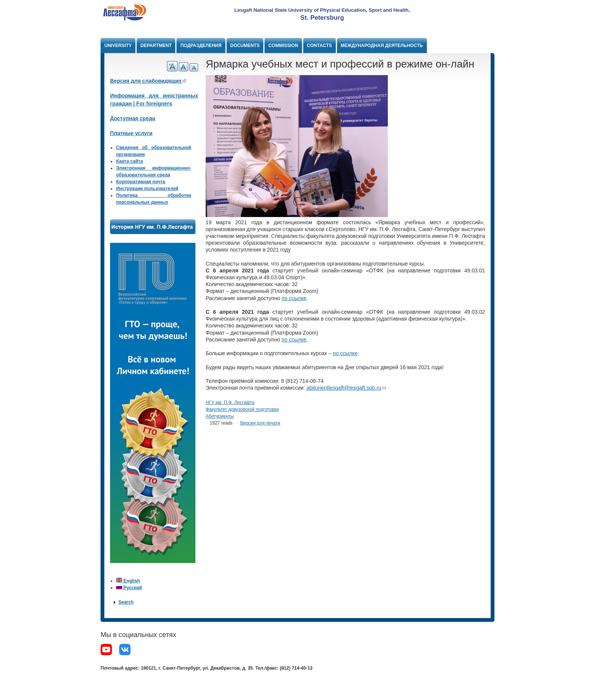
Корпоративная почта (141, 182)
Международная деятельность (382, 46)
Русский (129, 588)
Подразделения (201, 46)
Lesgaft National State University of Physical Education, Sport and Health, (322, 10)
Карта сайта (130, 161)
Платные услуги (131, 133)
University (118, 46)
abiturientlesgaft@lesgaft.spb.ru (346, 388)
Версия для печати (260, 423)
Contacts (320, 46)
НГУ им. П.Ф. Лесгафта (230, 403)
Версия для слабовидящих (148, 81)
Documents (245, 46)
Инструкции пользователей (147, 189)
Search (126, 602)
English (128, 581)
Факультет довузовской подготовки (242, 409)
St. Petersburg (322, 18)
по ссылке (294, 298)
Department (156, 46)
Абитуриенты (220, 416)
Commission (283, 46)
